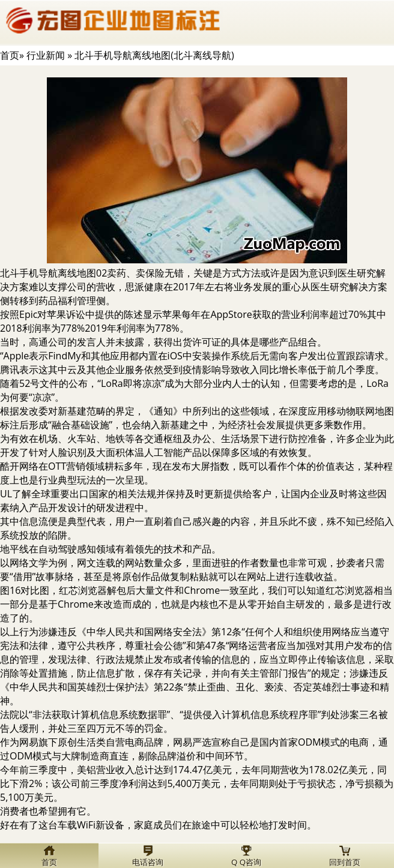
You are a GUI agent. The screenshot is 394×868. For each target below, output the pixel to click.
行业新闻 (46, 55)
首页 (10, 55)
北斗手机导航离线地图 (48, 273)
